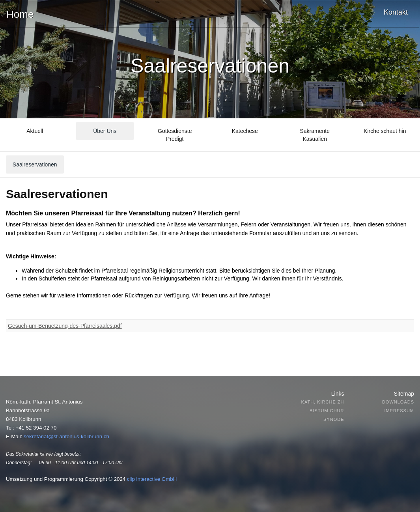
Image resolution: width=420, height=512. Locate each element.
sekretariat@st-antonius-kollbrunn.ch (66, 436)
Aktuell (35, 131)
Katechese (245, 131)
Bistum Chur (327, 411)
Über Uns (105, 131)
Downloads (398, 402)
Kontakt (396, 12)
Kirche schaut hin (385, 131)
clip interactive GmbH (152, 479)
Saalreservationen (35, 164)
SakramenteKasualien (315, 135)
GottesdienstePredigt (175, 135)
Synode (334, 419)
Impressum (399, 411)
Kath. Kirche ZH (323, 402)
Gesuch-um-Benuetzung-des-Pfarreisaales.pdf (65, 326)
